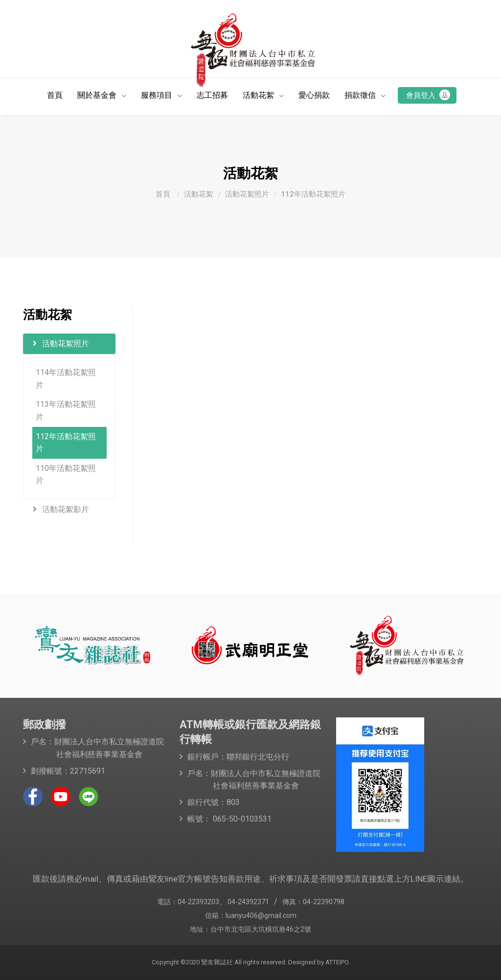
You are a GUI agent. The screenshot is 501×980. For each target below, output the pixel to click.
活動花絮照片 (247, 194)
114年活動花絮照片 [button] (66, 379)
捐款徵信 (361, 95)
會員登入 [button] (428, 95)
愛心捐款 (314, 95)
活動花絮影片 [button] (61, 509)
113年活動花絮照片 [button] (66, 411)
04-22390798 (324, 902)
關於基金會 (98, 95)
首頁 (55, 95)
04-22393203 (198, 902)
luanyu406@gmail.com (261, 915)
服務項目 (158, 95)
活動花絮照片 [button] (61, 344)
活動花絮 (259, 95)
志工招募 (212, 95)
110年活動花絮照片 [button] (66, 475)
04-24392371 (248, 902)
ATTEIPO (336, 962)
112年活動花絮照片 (313, 194)
